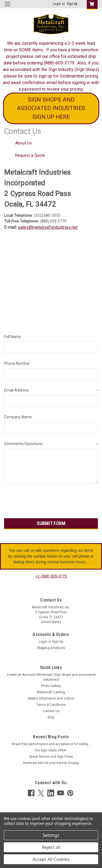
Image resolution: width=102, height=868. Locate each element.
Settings (51, 835)
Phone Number (17, 363)
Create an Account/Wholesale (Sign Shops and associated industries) (51, 677)
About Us (24, 143)
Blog (51, 717)
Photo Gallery (51, 686)
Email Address (51, 390)
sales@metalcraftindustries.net (48, 227)
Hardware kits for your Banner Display (51, 763)
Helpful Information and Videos (51, 698)
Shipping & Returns (51, 648)
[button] (51, 109)
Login (57, 4)
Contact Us (51, 711)
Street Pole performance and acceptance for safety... (51, 744)
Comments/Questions (51, 444)
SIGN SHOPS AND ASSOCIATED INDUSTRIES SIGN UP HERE (51, 108)
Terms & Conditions (51, 705)
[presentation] (45, 502)
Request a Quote (30, 155)
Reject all (51, 847)
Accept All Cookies (51, 859)
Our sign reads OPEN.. (51, 750)
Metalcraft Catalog (51, 692)
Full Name (13, 337)
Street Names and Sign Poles (51, 757)
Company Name (18, 417)
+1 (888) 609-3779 (51, 576)
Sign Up (72, 4)
